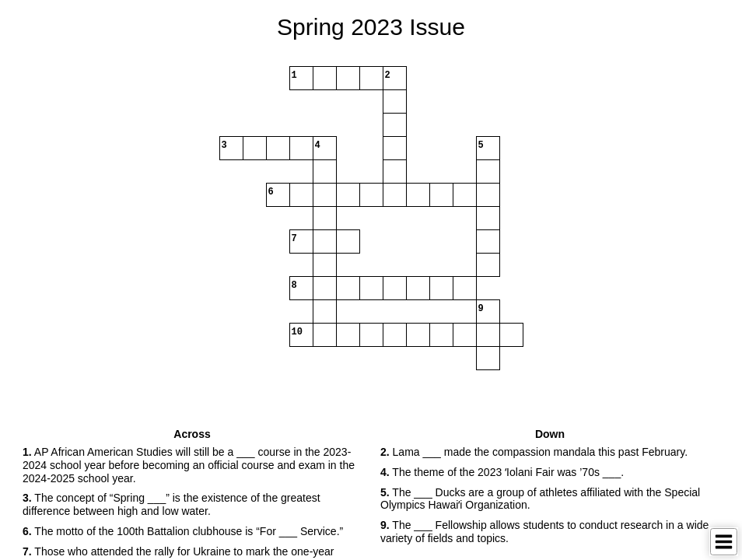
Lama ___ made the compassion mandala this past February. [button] (534, 452)
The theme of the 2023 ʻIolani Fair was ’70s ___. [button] (502, 472)
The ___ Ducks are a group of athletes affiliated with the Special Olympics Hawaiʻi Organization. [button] (540, 499)
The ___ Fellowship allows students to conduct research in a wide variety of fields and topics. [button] (544, 532)
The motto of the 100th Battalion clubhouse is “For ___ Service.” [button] (183, 531)
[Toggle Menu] (724, 542)
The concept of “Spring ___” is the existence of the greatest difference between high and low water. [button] (171, 504)
